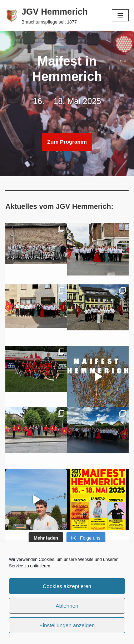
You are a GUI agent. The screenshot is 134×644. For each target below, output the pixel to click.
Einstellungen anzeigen (67, 625)
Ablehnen (67, 606)
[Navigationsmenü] (120, 15)
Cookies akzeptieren (67, 586)
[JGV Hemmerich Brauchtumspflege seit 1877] (46, 15)
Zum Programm (67, 142)
